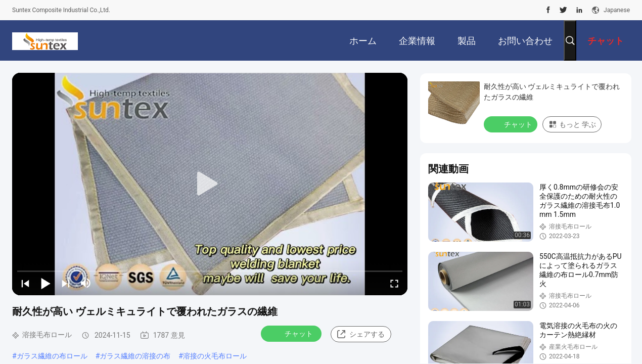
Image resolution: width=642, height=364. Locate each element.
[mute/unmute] (86, 283)
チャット (292, 333)
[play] (210, 184)
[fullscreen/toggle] (394, 283)
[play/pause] (45, 283)
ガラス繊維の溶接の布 (135, 356)
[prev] (25, 283)
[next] (66, 283)
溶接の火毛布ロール (215, 356)
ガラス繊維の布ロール (52, 356)
